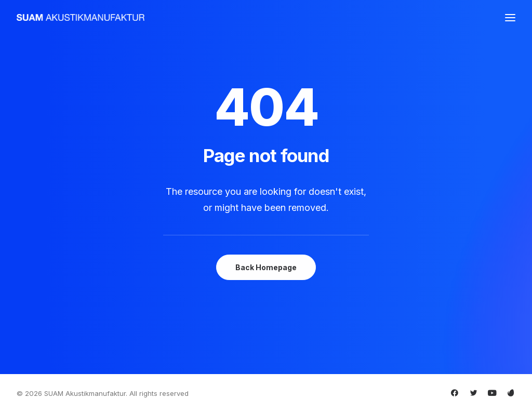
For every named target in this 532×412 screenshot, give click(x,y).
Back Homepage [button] (266, 267)
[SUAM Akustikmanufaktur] (81, 17)
